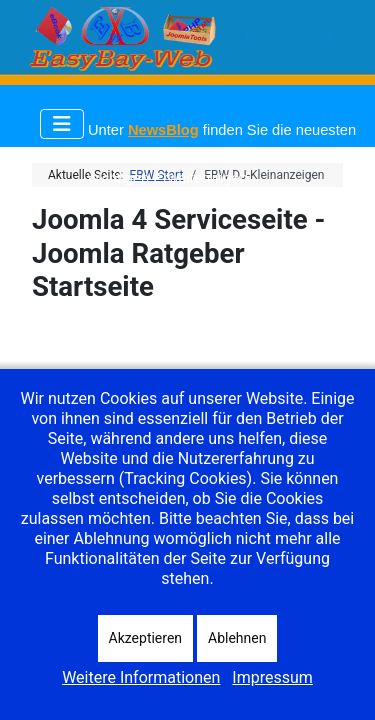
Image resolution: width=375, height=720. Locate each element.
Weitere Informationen (141, 677)
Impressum (272, 677)
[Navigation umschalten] (62, 124)
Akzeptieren (146, 638)
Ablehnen (237, 638)
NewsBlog (163, 130)
